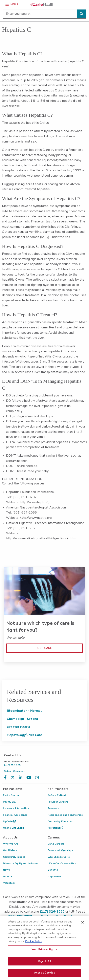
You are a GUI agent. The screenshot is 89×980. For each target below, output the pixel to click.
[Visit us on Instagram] (37, 778)
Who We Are (11, 844)
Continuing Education (60, 821)
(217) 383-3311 (46, 763)
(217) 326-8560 (52, 912)
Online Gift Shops (14, 828)
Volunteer (9, 883)
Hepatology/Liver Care (25, 735)
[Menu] (7, 4)
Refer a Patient (57, 795)
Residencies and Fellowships (65, 815)
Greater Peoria (18, 727)
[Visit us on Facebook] (5, 778)
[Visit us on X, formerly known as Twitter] (13, 778)
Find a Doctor (11, 795)
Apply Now (54, 876)
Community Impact (14, 857)
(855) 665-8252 (20, 916)
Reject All (44, 963)
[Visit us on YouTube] (29, 778)
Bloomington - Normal (24, 711)
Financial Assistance (15, 815)
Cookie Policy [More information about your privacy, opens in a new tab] (34, 943)
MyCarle (9, 821)
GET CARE (45, 648)
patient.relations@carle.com (59, 916)
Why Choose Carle (59, 857)
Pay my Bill (9, 802)
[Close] (83, 924)
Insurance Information (16, 808)
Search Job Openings (60, 850)
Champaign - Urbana (22, 719)
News (6, 870)
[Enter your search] (44, 14)
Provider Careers (58, 802)
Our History (10, 850)
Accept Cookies (44, 975)
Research (53, 808)
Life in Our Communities (62, 863)
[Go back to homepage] (42, 4)
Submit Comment (14, 771)
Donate (8, 876)
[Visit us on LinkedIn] (21, 778)
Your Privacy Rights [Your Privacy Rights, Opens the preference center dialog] (44, 952)
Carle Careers (56, 844)
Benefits (53, 870)
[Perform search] (82, 14)
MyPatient (55, 828)
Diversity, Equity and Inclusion (21, 863)
